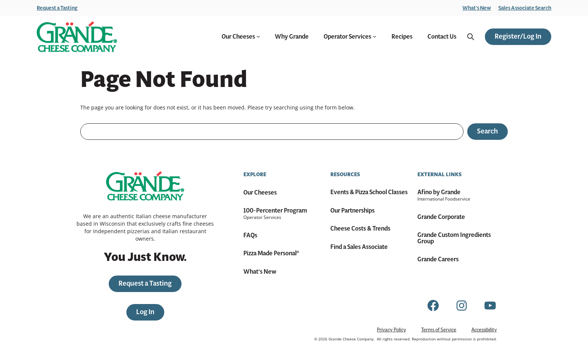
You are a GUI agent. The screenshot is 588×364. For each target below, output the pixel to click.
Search (487, 131)
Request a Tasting (57, 8)
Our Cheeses (241, 37)
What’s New (477, 8)
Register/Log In (518, 36)
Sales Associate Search (525, 8)
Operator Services (350, 37)
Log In (145, 312)
